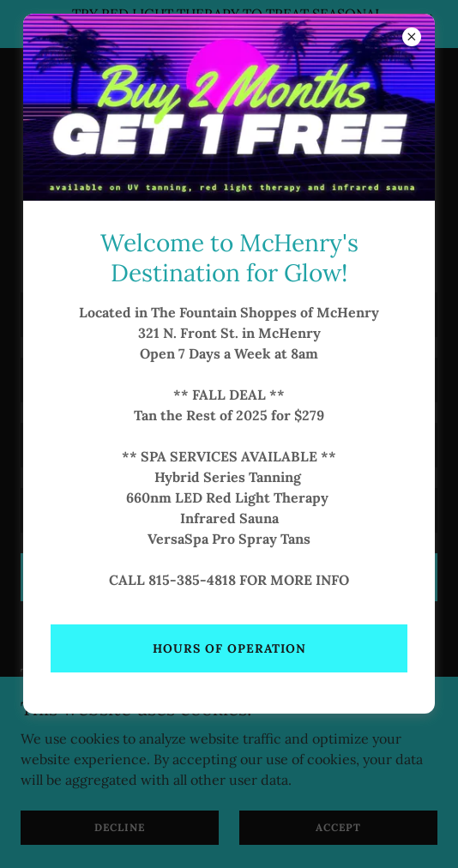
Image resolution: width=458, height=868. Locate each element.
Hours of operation (229, 648)
